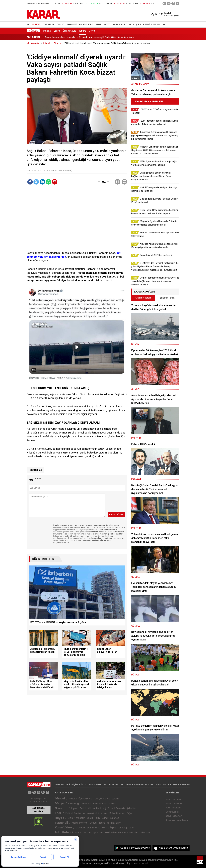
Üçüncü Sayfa (69, 31)
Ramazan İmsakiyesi (177, 820)
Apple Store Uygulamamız (173, 848)
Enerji (103, 808)
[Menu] (163, 24)
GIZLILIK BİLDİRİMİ (134, 784)
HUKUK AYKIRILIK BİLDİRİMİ (176, 784)
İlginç (113, 828)
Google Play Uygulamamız (135, 848)
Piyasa (75, 808)
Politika (47, 31)
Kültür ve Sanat (120, 832)
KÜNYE (83, 784)
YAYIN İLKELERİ (95, 784)
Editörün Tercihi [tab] (167, 298)
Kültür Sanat (102, 818)
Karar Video (120, 24)
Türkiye (83, 31)
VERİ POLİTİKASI (153, 784)
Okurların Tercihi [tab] (143, 298)
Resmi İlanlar (151, 24)
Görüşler (135, 24)
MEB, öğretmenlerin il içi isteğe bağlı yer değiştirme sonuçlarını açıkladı (81, 37)
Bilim (119, 823)
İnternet (84, 823)
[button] (99, 182)
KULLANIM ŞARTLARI (114, 784)
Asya (105, 804)
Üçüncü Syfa (85, 799)
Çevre (92, 31)
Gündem (81, 828)
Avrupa (96, 804)
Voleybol (92, 813)
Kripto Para (86, 24)
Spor (98, 24)
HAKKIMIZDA (61, 784)
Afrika (112, 804)
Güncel (36, 24)
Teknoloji (61, 823)
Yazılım (111, 823)
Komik (105, 828)
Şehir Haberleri (174, 816)
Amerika (86, 804)
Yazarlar (49, 24)
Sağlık (90, 818)
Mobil (75, 823)
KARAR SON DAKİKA (39, 810)
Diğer (130, 813)
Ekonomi (72, 24)
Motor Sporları (117, 813)
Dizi (89, 828)
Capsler (87, 832)
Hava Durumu (173, 799)
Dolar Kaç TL (172, 812)
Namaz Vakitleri (174, 804)
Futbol (69, 813)
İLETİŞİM (73, 784)
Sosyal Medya (98, 823)
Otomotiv (93, 808)
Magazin (81, 818)
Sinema (96, 828)
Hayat (107, 24)
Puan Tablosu (173, 808)
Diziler (71, 818)
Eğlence (115, 818)
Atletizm (103, 813)
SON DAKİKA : (34, 37)
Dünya (61, 24)
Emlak (83, 808)
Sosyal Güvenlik (116, 808)
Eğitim (57, 31)
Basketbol (80, 813)
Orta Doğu (74, 804)
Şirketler (131, 808)
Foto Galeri (63, 832)
